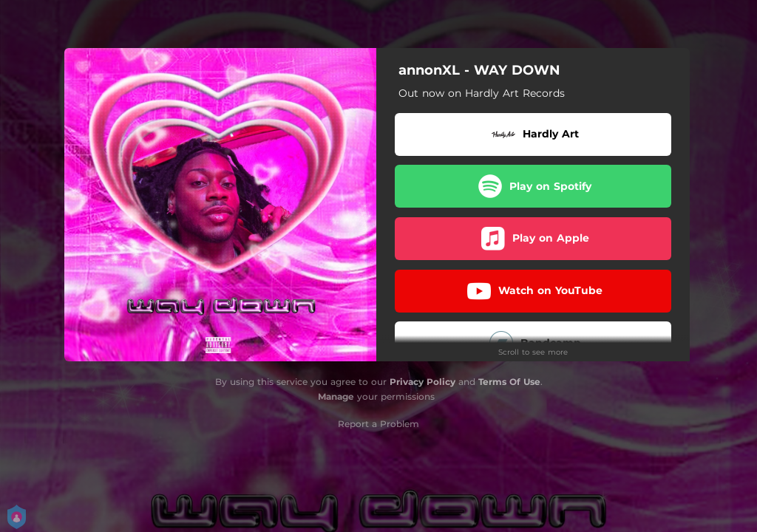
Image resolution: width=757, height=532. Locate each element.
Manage (336, 396)
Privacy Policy (422, 382)
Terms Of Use (509, 382)
